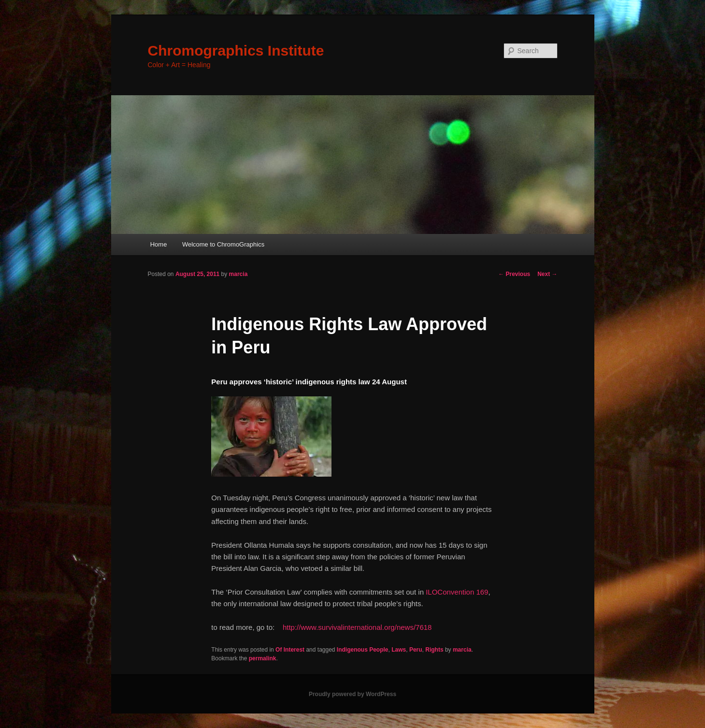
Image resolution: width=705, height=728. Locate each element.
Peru (416, 650)
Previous (514, 274)
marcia (238, 274)
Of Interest (290, 650)
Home (159, 244)
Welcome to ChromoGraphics (223, 244)
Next (547, 274)
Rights (434, 650)
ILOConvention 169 (457, 592)
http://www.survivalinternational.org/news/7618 (357, 627)
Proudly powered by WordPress (352, 694)
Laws (399, 650)
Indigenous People (363, 650)
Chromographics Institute (236, 51)
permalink (263, 658)
